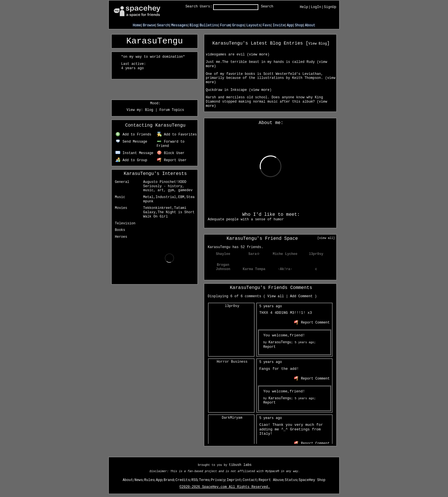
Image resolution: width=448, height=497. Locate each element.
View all (276, 296)
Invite (279, 25)
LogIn (316, 7)
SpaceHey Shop (312, 480)
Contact (250, 480)
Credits (183, 480)
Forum (225, 25)
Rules (149, 480)
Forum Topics (172, 110)
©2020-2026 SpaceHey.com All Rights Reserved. (225, 487)
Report (269, 347)
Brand (169, 480)
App (290, 25)
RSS (195, 480)
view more (258, 55)
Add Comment (301, 296)
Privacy (218, 480)
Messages (179, 25)
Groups (238, 25)
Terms (204, 480)
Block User (171, 153)
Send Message (131, 142)
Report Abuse (271, 480)
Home (137, 25)
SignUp (330, 7)
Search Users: (199, 7)
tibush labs (240, 465)
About (310, 25)
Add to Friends (133, 135)
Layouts (253, 25)
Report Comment (312, 323)
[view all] (326, 238)
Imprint (234, 480)
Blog (194, 25)
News (138, 480)
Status (291, 480)
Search (267, 7)
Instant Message (134, 153)
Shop (299, 25)
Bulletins (209, 25)
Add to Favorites (177, 135)
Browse (149, 25)
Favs (267, 25)
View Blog (318, 44)
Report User (172, 160)
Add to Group (131, 160)
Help (304, 7)
